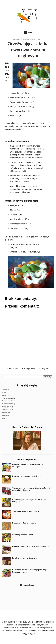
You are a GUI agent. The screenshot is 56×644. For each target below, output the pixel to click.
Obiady (5, 392)
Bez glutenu (6, 412)
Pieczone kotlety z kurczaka (24, 523)
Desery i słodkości (9, 401)
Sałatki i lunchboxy (9, 404)
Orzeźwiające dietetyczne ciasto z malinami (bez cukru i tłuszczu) (31, 489)
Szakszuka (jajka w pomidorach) (26, 511)
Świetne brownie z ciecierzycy (25, 558)
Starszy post (44, 368)
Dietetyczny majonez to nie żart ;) (27, 476)
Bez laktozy (6, 415)
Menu (28, 32)
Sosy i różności (8, 410)
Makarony (6, 395)
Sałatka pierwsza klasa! (23, 535)
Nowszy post (12, 368)
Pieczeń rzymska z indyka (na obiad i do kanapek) (29, 501)
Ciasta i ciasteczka (9, 398)
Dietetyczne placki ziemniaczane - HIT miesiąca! (28, 465)
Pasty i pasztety (8, 407)
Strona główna (28, 368)
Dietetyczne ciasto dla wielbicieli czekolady (31, 546)
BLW (4, 418)
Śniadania (6, 389)
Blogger (31, 633)
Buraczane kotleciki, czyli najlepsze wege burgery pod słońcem (30, 571)
